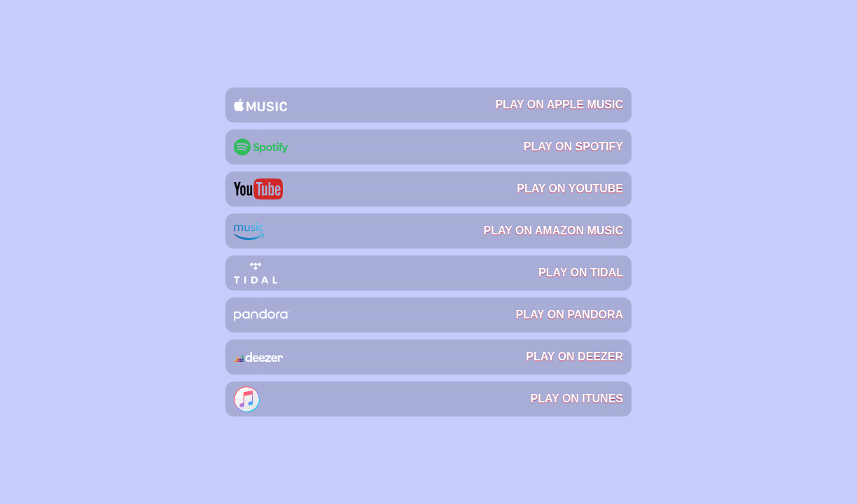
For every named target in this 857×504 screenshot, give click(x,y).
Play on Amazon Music (428, 231)
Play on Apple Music (428, 105)
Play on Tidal (428, 273)
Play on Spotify (428, 147)
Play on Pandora (428, 315)
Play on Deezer (428, 357)
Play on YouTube (428, 189)
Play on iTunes (428, 399)
